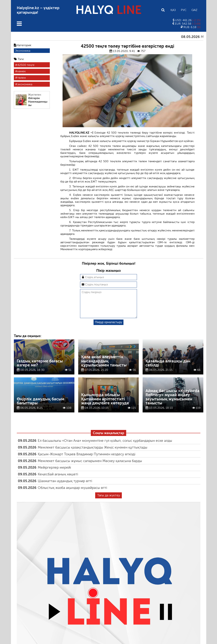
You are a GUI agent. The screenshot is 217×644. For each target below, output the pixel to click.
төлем (22, 78)
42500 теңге (26, 65)
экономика (25, 84)
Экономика (23, 51)
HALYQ (108, 10)
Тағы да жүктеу (109, 501)
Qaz (194, 10)
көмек (22, 71)
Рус (184, 10)
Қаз (173, 10)
